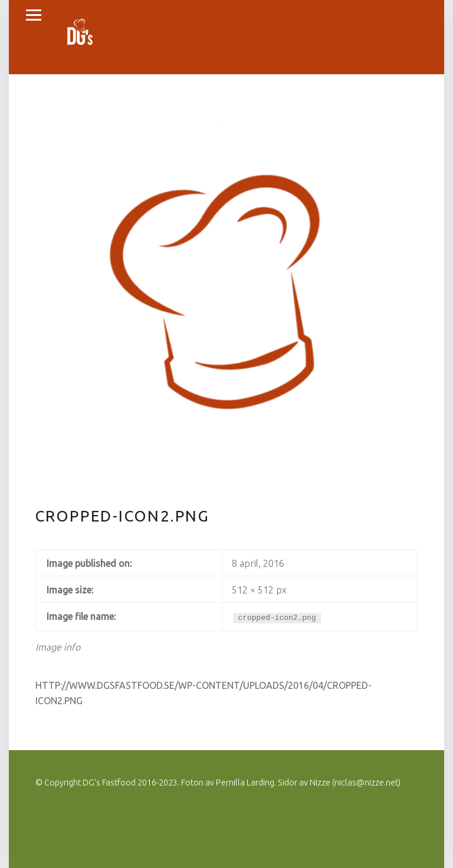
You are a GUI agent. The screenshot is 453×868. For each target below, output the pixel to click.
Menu (34, 15)
